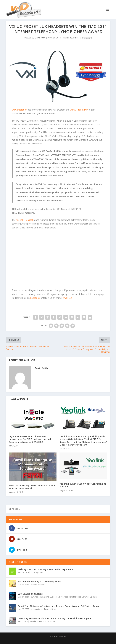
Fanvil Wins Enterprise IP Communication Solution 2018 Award (32, 487)
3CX (32, 597)
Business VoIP (56, 597)
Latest (65, 597)
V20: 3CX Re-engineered (30, 594)
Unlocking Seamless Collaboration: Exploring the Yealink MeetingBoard (56, 619)
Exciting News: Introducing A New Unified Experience (45, 570)
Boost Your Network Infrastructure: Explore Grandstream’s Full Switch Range (59, 606)
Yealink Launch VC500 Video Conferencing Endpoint (83, 485)
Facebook (35, 298)
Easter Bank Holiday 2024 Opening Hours (39, 582)
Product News (50, 609)
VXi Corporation (19, 110)
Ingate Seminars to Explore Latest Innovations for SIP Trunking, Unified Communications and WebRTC (30, 439)
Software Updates (90, 597)
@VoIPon (67, 298)
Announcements (38, 585)
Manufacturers (70, 38)
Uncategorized (37, 573)
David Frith (40, 38)
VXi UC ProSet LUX (79, 110)
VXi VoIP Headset (25, 220)
